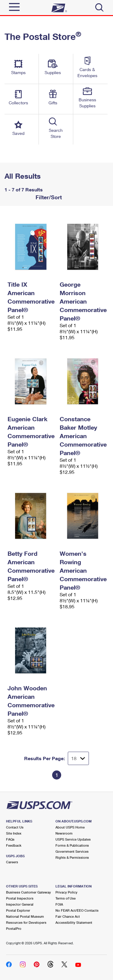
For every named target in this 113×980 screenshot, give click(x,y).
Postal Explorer (18, 910)
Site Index (14, 833)
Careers (12, 862)
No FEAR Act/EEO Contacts (77, 910)
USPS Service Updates (73, 839)
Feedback (14, 845)
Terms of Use (66, 898)
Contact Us (15, 827)
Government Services (72, 851)
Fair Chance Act (68, 916)
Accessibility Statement (74, 922)
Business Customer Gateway (28, 892)
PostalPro (14, 928)
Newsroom (64, 833)
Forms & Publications (72, 845)
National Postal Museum (25, 916)
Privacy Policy (66, 892)
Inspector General (20, 904)
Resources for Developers (26, 922)
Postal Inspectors (20, 898)
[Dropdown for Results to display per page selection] (78, 758)
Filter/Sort (48, 197)
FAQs (10, 839)
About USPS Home (70, 827)
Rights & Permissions (72, 857)
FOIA (59, 904)
